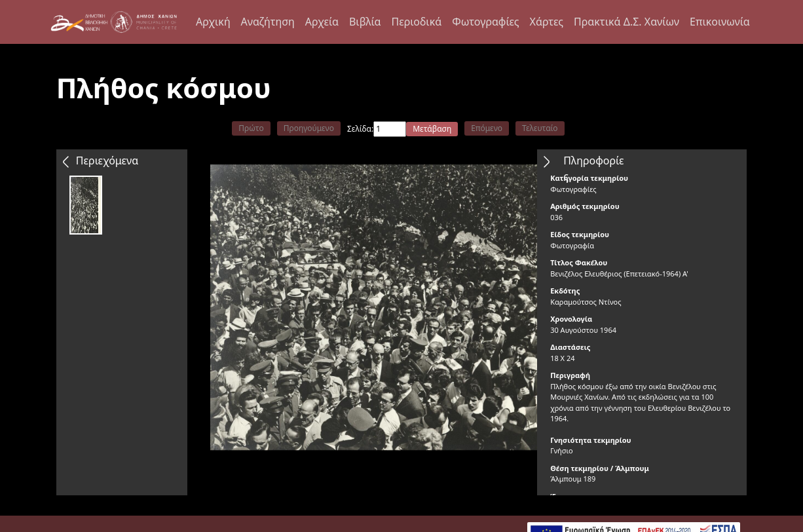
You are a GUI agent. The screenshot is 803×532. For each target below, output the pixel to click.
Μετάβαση (432, 129)
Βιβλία (365, 22)
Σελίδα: (360, 129)
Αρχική (213, 22)
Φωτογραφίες (485, 22)
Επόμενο (487, 128)
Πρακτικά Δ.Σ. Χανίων (626, 22)
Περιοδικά (416, 22)
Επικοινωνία (720, 22)
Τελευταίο (540, 128)
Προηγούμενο (309, 128)
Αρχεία (322, 22)
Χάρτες (547, 22)
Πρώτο (251, 128)
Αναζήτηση (268, 22)
